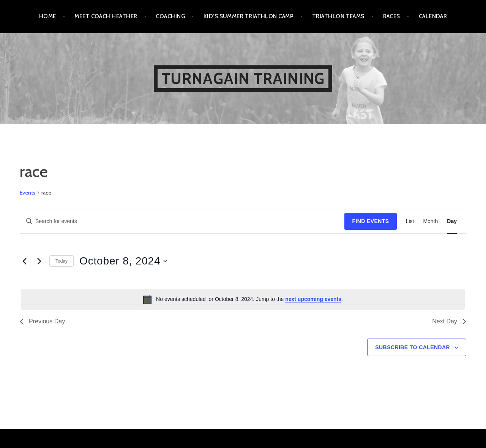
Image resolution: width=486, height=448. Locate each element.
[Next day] (39, 261)
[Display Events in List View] (410, 221)
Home (48, 16)
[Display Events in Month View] (430, 221)
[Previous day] (24, 261)
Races (392, 16)
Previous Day (42, 321)
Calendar (433, 16)
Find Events (370, 221)
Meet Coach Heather (106, 16)
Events (28, 193)
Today (62, 261)
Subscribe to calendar (413, 347)
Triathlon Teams (338, 16)
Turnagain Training (243, 78)
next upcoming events (313, 299)
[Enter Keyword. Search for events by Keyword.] (182, 221)
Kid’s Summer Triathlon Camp (249, 16)
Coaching (170, 16)
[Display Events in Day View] (452, 221)
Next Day (449, 321)
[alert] (243, 299)
